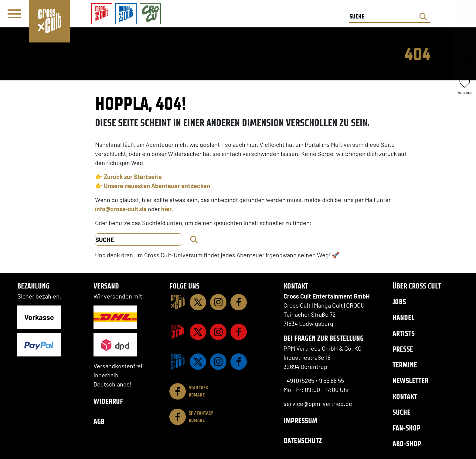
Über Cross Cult (417, 286)
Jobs (399, 302)
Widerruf (108, 401)
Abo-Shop (407, 444)
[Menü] (14, 14)
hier (167, 209)
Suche (401, 412)
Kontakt (405, 396)
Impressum (300, 421)
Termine (405, 365)
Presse (403, 349)
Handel (403, 317)
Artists (404, 333)
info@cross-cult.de (121, 209)
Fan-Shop (406, 428)
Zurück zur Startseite (133, 177)
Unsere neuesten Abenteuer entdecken (157, 186)
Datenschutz (303, 441)
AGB (99, 421)
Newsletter (410, 381)
